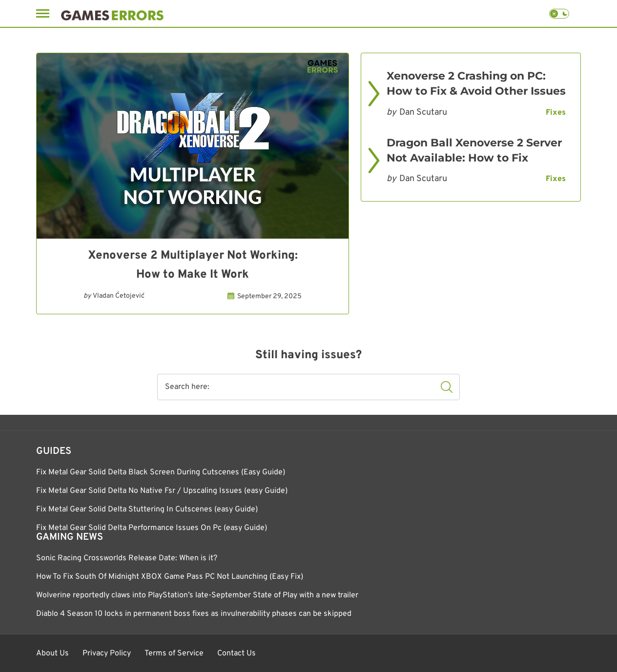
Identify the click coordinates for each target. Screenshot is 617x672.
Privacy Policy (107, 653)
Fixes (556, 113)
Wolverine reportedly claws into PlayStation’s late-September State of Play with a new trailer (197, 595)
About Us (52, 653)
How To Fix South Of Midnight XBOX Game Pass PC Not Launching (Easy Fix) (170, 577)
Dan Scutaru (423, 112)
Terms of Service (174, 653)
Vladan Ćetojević (119, 296)
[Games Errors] (112, 13)
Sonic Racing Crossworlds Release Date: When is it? (127, 558)
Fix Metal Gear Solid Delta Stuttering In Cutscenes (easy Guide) (147, 509)
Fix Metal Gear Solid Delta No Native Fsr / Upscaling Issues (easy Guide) (162, 491)
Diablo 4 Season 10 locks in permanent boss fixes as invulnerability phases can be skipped (194, 614)
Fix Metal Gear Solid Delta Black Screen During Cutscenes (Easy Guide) (161, 472)
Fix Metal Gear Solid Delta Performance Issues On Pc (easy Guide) (152, 528)
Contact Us (237, 653)
